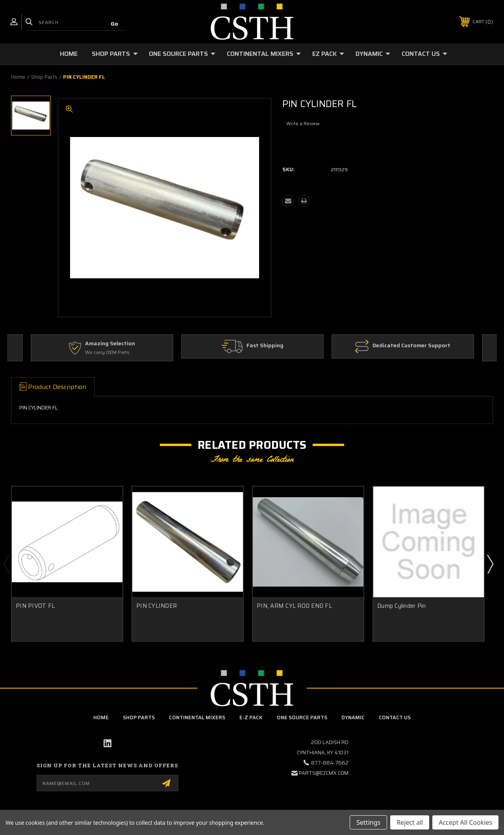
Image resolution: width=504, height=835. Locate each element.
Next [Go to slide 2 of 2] (490, 564)
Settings (368, 822)
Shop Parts (115, 54)
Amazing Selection (110, 344)
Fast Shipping (265, 346)
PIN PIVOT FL (35, 606)
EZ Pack (328, 54)
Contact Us (424, 54)
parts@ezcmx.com (324, 773)
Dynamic (373, 54)
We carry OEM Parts (107, 353)
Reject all (410, 822)
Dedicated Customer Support (411, 346)
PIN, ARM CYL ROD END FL (294, 606)
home (101, 717)
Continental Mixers (264, 54)
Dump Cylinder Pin (401, 606)
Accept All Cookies (465, 822)
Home (69, 54)
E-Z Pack (251, 717)
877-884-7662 (330, 763)
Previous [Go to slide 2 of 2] (6, 564)
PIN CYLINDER (157, 606)
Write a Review (303, 123)
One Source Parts (182, 54)
